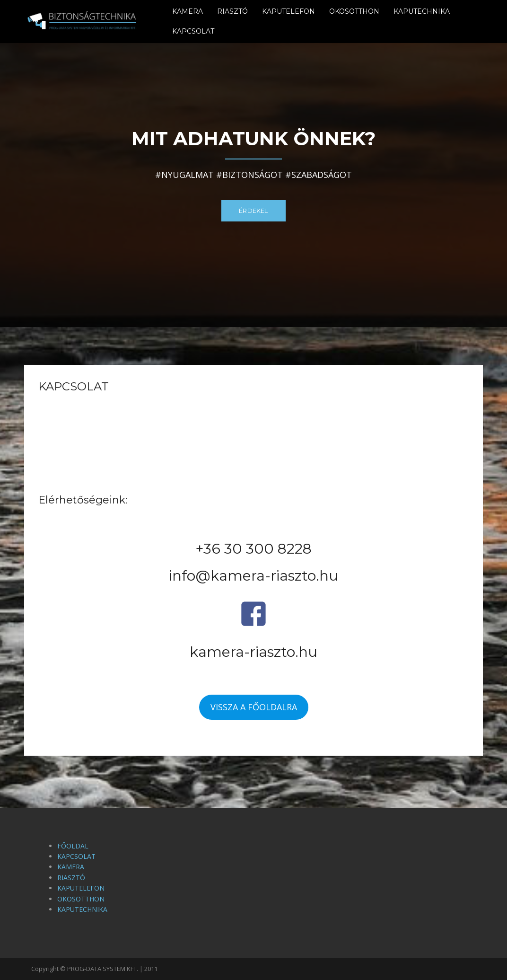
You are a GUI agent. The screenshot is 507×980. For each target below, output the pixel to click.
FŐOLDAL (73, 846)
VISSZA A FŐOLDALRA (254, 707)
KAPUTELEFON (288, 11)
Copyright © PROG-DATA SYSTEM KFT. (85, 969)
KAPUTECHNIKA (422, 11)
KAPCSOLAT (193, 31)
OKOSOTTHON (354, 11)
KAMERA (188, 11)
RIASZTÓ (232, 11)
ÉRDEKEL (253, 211)
